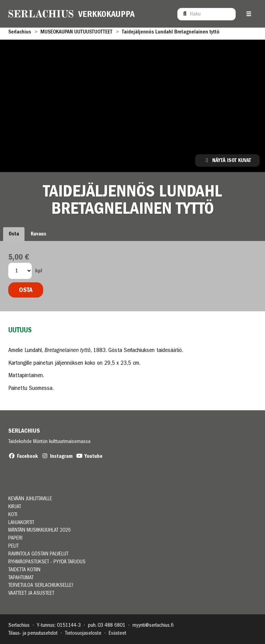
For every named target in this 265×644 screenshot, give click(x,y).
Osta (14, 234)
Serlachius (20, 32)
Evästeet (117, 633)
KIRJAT (15, 507)
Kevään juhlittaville (30, 499)
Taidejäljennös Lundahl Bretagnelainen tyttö (171, 32)
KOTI (13, 515)
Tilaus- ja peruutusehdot (33, 633)
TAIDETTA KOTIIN (24, 570)
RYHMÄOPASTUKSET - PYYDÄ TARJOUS (47, 562)
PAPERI (15, 538)
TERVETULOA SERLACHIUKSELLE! (41, 585)
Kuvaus (38, 234)
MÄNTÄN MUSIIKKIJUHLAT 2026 (40, 530)
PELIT (13, 546)
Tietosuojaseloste (83, 633)
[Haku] (207, 14)
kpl (39, 271)
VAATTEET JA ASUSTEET (31, 593)
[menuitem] (207, 14)
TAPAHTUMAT (21, 578)
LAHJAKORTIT (21, 522)
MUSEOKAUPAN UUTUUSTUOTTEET (76, 32)
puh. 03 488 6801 (107, 625)
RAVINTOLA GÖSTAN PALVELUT (38, 554)
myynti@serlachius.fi (153, 625)
